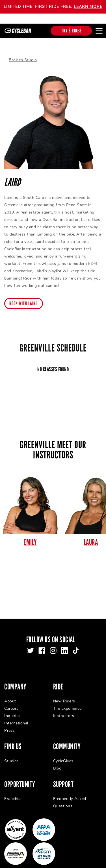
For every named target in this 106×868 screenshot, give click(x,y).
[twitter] (31, 646)
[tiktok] (76, 646)
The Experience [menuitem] (67, 704)
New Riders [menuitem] (64, 696)
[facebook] (42, 646)
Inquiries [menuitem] (12, 711)
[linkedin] (64, 646)
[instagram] (53, 646)
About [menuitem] (10, 696)
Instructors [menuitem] (64, 711)
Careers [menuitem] (11, 704)
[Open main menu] (99, 31)
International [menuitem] (16, 718)
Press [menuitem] (10, 726)
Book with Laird (24, 298)
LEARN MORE (88, 7)
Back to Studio (23, 55)
